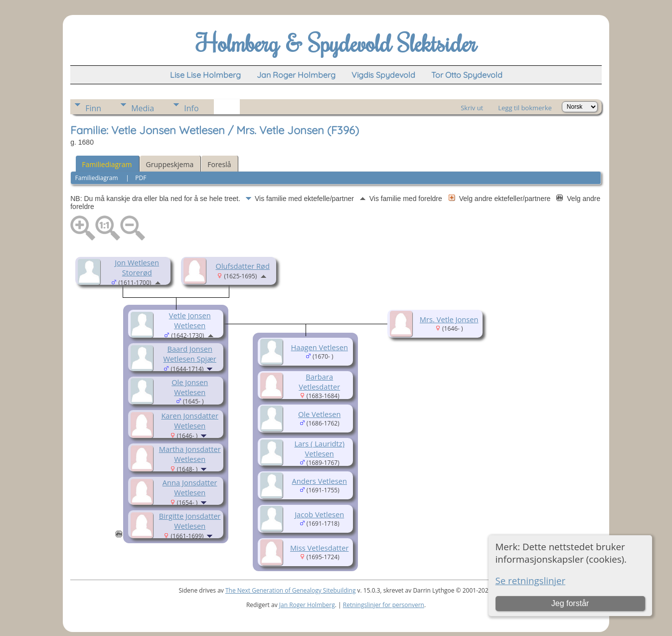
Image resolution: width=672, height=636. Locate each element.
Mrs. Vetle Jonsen (449, 319)
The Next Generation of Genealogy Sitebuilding (291, 590)
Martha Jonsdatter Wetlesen (190, 454)
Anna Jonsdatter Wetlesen (190, 487)
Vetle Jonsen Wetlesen (190, 320)
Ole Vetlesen (319, 414)
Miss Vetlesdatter (320, 548)
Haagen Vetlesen (320, 347)
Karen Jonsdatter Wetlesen (190, 421)
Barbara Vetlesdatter (319, 382)
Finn (93, 108)
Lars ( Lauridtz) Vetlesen (319, 448)
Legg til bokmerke (525, 108)
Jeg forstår (570, 603)
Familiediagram (107, 164)
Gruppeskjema (170, 164)
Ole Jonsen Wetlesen (190, 387)
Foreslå (219, 164)
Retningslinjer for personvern (384, 605)
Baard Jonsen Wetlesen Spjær (190, 354)
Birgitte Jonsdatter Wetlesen (190, 521)
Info (191, 108)
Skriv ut (472, 108)
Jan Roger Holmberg (307, 605)
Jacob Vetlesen (319, 514)
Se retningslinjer (531, 580)
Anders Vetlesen (319, 481)
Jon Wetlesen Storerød (137, 267)
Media (143, 108)
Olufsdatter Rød (242, 266)
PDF (141, 178)
